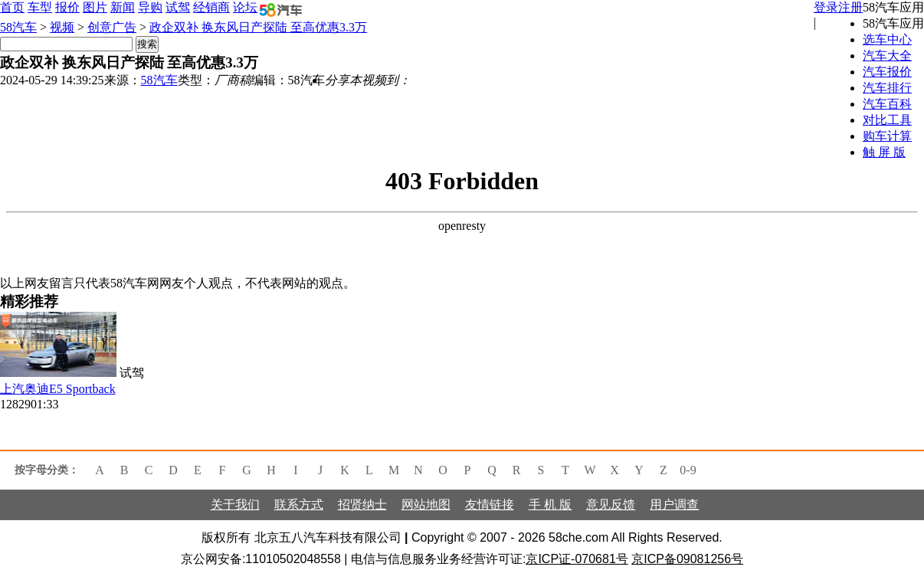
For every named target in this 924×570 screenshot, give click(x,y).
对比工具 (887, 120)
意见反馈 (611, 504)
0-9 (688, 470)
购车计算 (887, 136)
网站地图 (426, 504)
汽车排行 (887, 88)
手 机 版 (550, 504)
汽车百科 (887, 104)
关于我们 (235, 504)
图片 (95, 7)
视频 (62, 27)
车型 (40, 7)
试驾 (178, 7)
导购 (150, 7)
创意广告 (112, 27)
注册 (850, 7)
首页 (12, 7)
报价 (67, 7)
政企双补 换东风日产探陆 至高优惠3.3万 (258, 27)
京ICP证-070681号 (577, 559)
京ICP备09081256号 (687, 559)
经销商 (211, 7)
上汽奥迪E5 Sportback (58, 389)
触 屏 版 (884, 152)
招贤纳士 (362, 504)
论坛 (245, 7)
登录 (826, 7)
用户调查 (674, 504)
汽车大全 (887, 56)
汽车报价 (887, 72)
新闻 (123, 7)
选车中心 (887, 39)
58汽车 (18, 27)
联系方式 (299, 504)
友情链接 (490, 504)
